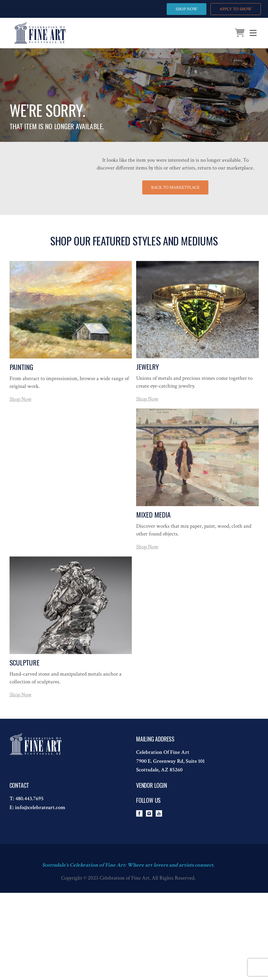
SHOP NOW (187, 9)
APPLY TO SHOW (236, 9)
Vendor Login (152, 785)
